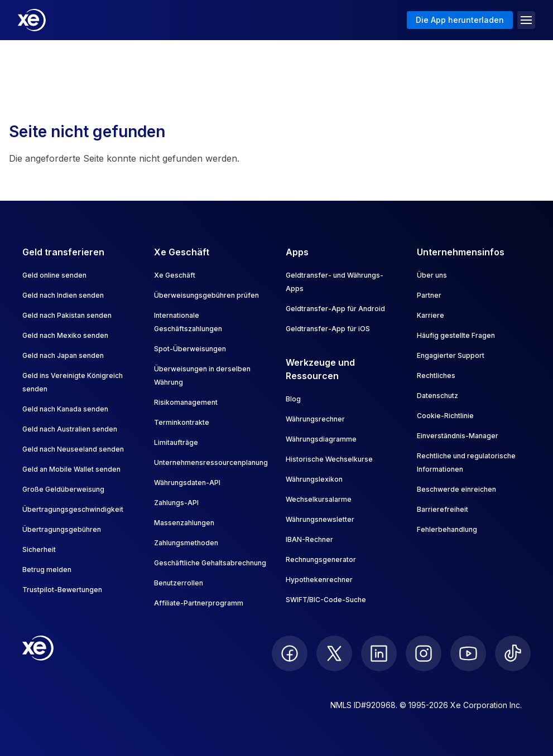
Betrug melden (47, 570)
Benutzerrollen (179, 583)
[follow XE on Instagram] (424, 653)
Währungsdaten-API (187, 483)
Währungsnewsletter (320, 519)
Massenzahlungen (184, 523)
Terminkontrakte (182, 422)
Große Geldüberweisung (63, 489)
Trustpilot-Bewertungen (62, 590)
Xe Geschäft (175, 275)
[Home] (32, 20)
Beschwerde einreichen (456, 489)
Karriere (431, 315)
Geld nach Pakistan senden (67, 315)
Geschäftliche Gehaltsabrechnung (210, 563)
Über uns (432, 275)
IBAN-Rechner (309, 539)
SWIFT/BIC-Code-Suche (326, 600)
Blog (293, 399)
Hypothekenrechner (319, 580)
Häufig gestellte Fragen (456, 335)
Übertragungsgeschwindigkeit (73, 509)
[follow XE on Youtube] (468, 653)
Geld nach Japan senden (63, 355)
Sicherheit (39, 549)
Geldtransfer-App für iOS (328, 329)
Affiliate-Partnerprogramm (199, 603)
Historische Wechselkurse (329, 459)
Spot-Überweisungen (190, 349)
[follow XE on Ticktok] (513, 653)
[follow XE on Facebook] (290, 653)
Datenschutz (437, 396)
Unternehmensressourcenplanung (211, 462)
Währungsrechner (315, 419)
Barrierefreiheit (443, 509)
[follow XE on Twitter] (334, 653)
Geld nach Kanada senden (65, 409)
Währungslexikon (314, 479)
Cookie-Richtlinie (445, 416)
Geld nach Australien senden (70, 429)
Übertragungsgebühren (62, 529)
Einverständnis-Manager (458, 436)
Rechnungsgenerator (321, 559)
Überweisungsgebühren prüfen (206, 295)
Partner (429, 295)
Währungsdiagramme (321, 439)
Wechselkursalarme (319, 499)
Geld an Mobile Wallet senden (71, 469)
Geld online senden (54, 275)
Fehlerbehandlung (447, 529)
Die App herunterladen (460, 20)
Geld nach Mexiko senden (65, 335)
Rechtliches (436, 375)
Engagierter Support (451, 355)
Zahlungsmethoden (186, 543)
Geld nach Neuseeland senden (73, 449)
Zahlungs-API (176, 503)
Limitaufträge (176, 442)
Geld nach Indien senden (63, 295)
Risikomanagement (186, 402)
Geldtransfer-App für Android (335, 309)
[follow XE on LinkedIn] (379, 653)
